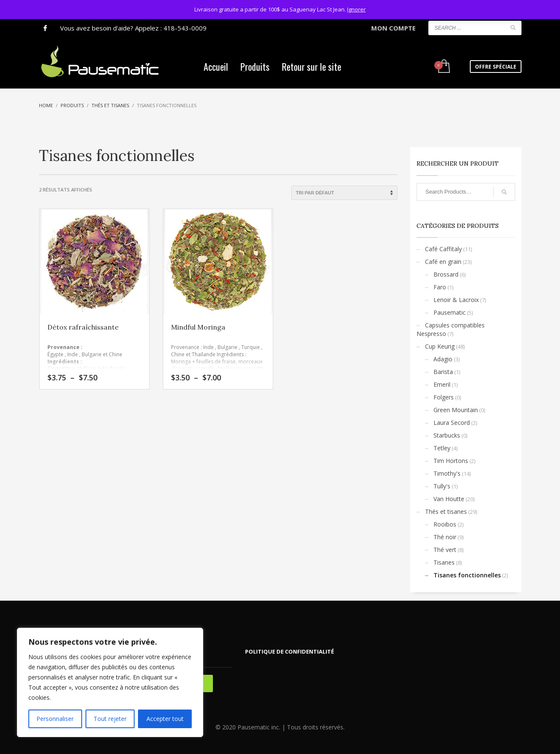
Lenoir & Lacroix (456, 300)
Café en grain (443, 262)
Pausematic (450, 312)
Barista (443, 372)
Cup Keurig (440, 346)
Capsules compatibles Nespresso (451, 329)
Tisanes (444, 562)
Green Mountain (456, 410)
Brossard (446, 274)
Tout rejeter (110, 719)
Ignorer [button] (356, 9)
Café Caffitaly (443, 249)
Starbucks (447, 435)
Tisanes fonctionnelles (467, 575)
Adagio (443, 359)
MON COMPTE (393, 28)
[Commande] (344, 193)
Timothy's (447, 473)
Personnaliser (55, 719)
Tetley (442, 448)
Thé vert (445, 550)
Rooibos (445, 524)
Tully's (442, 486)
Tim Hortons (451, 461)
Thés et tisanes (446, 511)
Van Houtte (449, 499)
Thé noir (445, 537)
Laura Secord (452, 423)
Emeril (442, 384)
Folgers (444, 397)
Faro (440, 287)
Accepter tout (165, 719)
